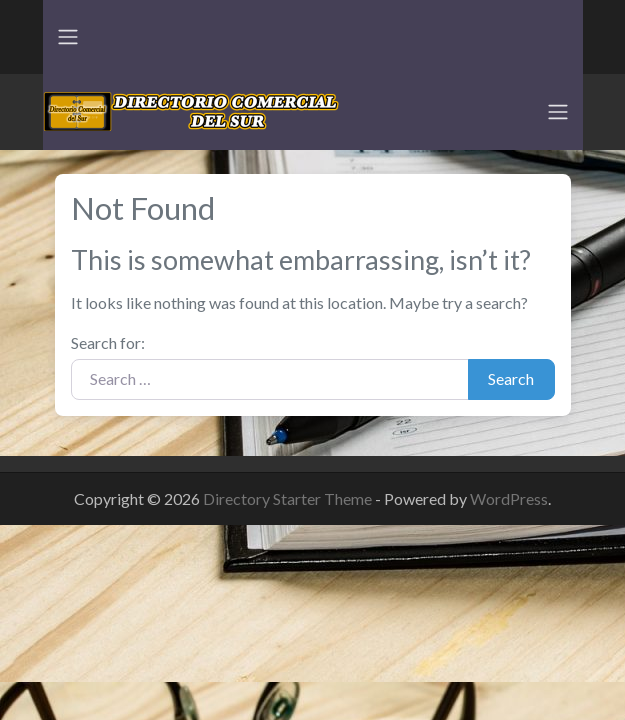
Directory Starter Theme (289, 498)
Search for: (108, 342)
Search (511, 378)
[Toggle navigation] (68, 37)
